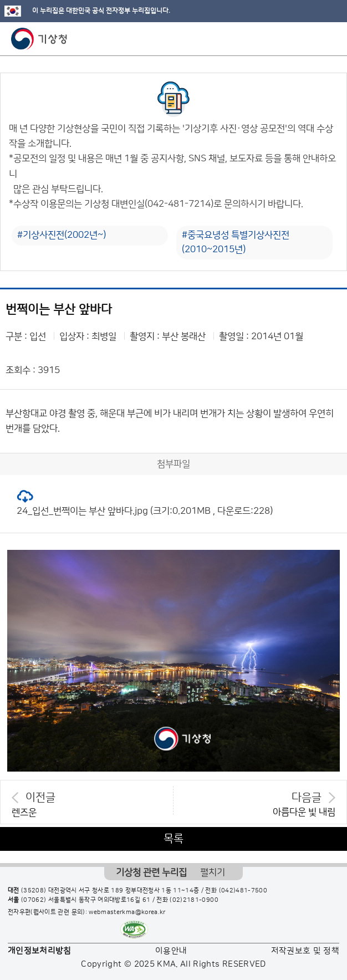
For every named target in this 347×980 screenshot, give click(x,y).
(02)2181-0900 (194, 900)
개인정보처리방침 (40, 951)
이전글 (40, 798)
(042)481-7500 (243, 891)
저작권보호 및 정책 (305, 951)
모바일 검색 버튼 (311, 39)
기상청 (39, 39)
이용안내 (171, 951)
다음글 (307, 798)
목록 (173, 839)
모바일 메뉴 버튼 (329, 39)
